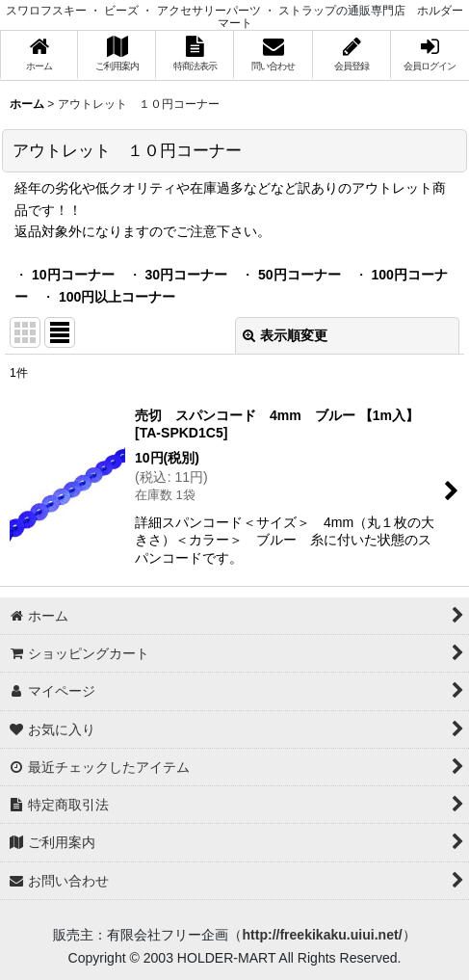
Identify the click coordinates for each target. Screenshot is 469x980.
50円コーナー (300, 275)
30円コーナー (186, 275)
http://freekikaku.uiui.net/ (322, 935)
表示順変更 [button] (285, 335)
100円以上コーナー (117, 297)
